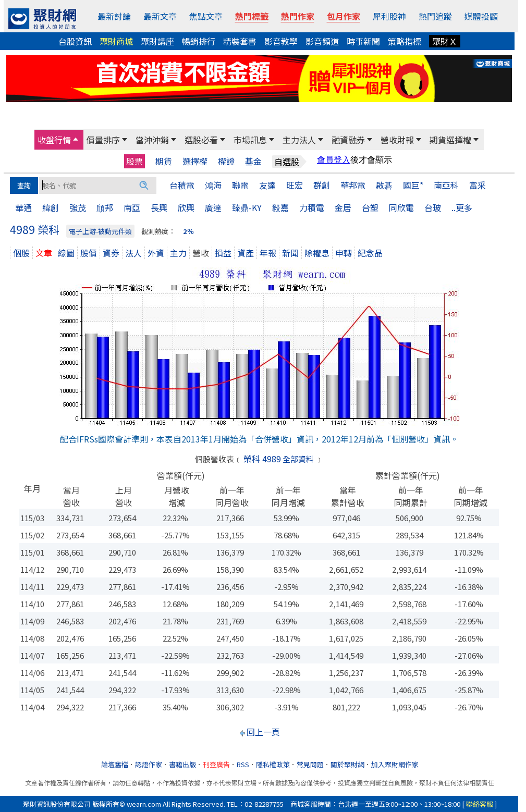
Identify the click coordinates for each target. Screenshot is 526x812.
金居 (343, 207)
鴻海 (213, 185)
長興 (159, 207)
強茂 (78, 207)
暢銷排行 (199, 41)
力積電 (312, 207)
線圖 (66, 253)
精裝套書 (240, 41)
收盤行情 (54, 140)
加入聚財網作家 (395, 764)
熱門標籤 (252, 16)
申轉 (344, 253)
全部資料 (298, 459)
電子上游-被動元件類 (100, 231)
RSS (243, 764)
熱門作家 (298, 16)
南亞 (132, 207)
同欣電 (401, 207)
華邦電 (353, 185)
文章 (44, 253)
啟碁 (384, 185)
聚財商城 (116, 41)
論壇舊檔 (115, 764)
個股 (21, 253)
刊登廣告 (216, 764)
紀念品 (370, 253)
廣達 (213, 207)
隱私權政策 (273, 764)
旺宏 (295, 185)
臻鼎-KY (247, 207)
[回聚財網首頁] (42, 19)
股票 (134, 161)
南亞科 (446, 185)
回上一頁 (263, 732)
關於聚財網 (347, 764)
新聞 (290, 253)
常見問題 (310, 764)
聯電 (240, 185)
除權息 (317, 253)
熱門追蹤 (435, 16)
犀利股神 (389, 16)
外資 (156, 253)
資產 (246, 253)
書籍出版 (182, 764)
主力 (178, 253)
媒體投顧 (481, 16)
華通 (23, 207)
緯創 (51, 207)
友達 (267, 185)
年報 (268, 253)
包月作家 (344, 16)
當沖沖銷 (152, 140)
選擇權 (195, 161)
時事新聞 (363, 41)
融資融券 (348, 140)
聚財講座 (157, 41)
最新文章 (160, 16)
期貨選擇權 (450, 140)
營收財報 (397, 140)
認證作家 (149, 764)
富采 (478, 185)
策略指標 (405, 41)
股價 (89, 253)
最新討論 (114, 16)
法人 (133, 253)
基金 (253, 161)
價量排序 (103, 140)
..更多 (462, 207)
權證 (226, 161)
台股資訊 (75, 41)
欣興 (186, 207)
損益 (223, 253)
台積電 (182, 185)
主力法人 (299, 140)
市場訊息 (250, 140)
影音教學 (281, 41)
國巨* (413, 185)
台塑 (370, 207)
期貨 (164, 161)
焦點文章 (206, 16)
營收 (201, 253)
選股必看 (201, 140)
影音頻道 (322, 41)
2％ (188, 231)
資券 (111, 253)
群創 (322, 185)
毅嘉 (280, 207)
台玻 (433, 207)
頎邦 (105, 207)
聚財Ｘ (445, 41)
